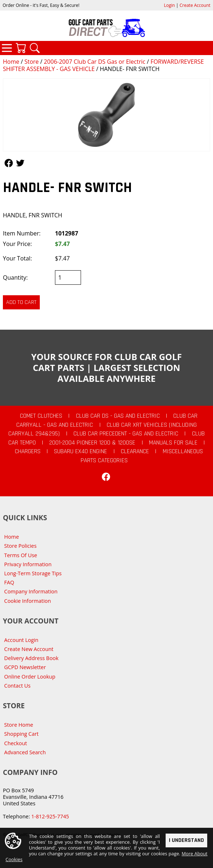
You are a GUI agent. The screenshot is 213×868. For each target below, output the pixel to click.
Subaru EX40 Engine (80, 451)
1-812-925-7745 (50, 816)
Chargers (28, 451)
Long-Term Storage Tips (33, 573)
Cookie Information (28, 601)
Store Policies (20, 546)
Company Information (31, 591)
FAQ (9, 582)
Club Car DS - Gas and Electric (118, 416)
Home (11, 62)
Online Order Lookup (30, 677)
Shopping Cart (22, 734)
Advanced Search (25, 752)
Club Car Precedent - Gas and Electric (126, 434)
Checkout (16, 743)
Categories (7, 48)
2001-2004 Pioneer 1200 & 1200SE (92, 443)
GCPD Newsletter (25, 667)
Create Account (195, 5)
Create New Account (29, 649)
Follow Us (9, 163)
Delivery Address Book (31, 658)
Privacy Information (28, 564)
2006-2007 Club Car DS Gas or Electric (95, 62)
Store (31, 62)
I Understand (186, 840)
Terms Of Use (21, 555)
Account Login (22, 640)
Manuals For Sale (173, 443)
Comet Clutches (41, 416)
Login (169, 5)
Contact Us (18, 686)
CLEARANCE (135, 451)
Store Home (19, 725)
